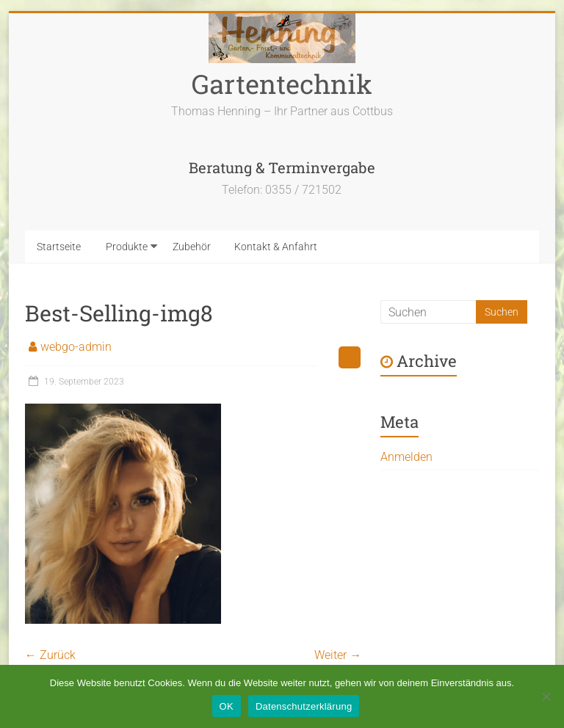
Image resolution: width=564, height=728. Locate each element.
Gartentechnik (282, 84)
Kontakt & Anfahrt (276, 247)
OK (227, 706)
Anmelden (406, 457)
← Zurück (50, 655)
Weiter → (338, 655)
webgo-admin (76, 347)
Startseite (59, 247)
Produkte (127, 247)
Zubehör (192, 247)
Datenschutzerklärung (304, 706)
